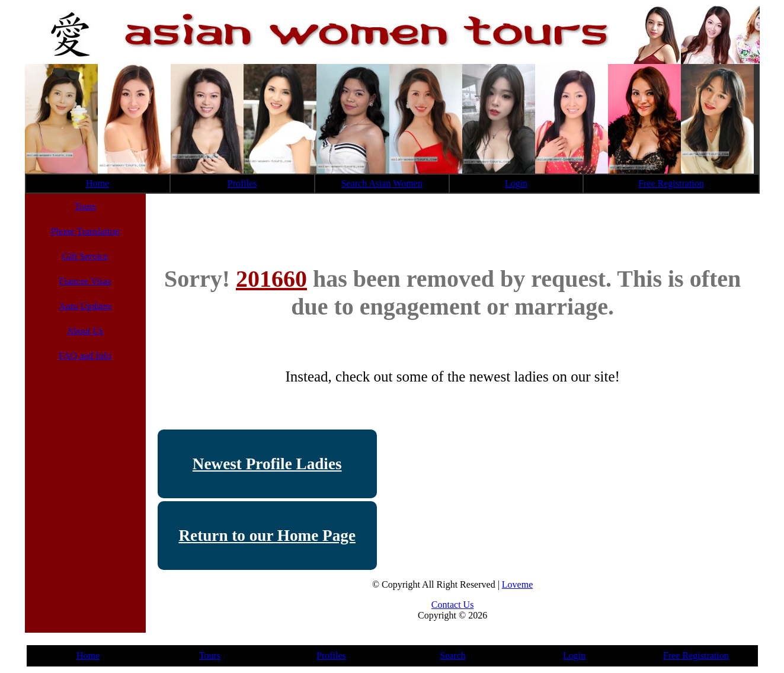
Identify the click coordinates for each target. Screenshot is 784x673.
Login (516, 183)
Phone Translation (85, 231)
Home (97, 183)
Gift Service (85, 256)
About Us (85, 331)
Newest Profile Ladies (267, 464)
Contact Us (453, 605)
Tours (85, 206)
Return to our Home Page (267, 536)
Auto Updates (85, 306)
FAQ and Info (85, 356)
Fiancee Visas (85, 281)
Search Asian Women (382, 183)
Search (453, 656)
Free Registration (671, 183)
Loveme (517, 584)
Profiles (242, 183)
